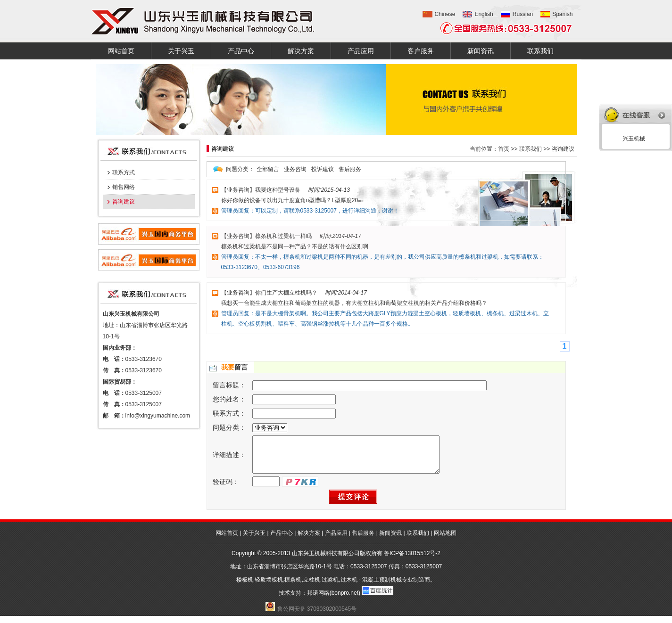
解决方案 (301, 51)
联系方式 (124, 172)
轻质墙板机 (269, 587)
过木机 (349, 587)
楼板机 (245, 587)
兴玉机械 (632, 139)
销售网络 (124, 187)
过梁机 (330, 587)
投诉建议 (323, 169)
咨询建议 (124, 202)
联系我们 (540, 51)
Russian (523, 14)
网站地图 (445, 540)
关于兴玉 (181, 51)
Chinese (445, 14)
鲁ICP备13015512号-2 (412, 560)
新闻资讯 (481, 51)
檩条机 (293, 587)
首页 (504, 149)
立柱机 (312, 587)
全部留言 (268, 169)
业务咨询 (295, 169)
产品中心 (241, 51)
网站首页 (121, 51)
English (484, 14)
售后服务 (350, 169)
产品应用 (361, 51)
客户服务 (421, 51)
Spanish (562, 14)
